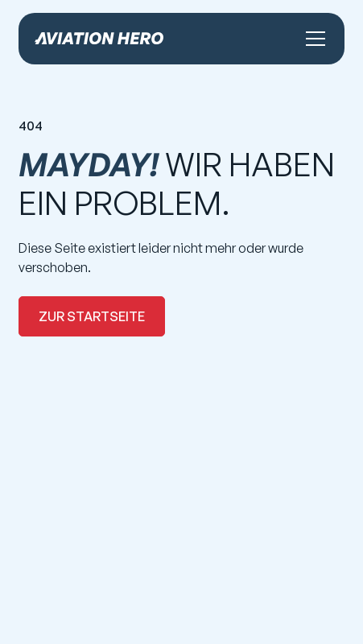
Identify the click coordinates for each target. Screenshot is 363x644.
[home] (99, 38)
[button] (312, 39)
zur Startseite (92, 316)
